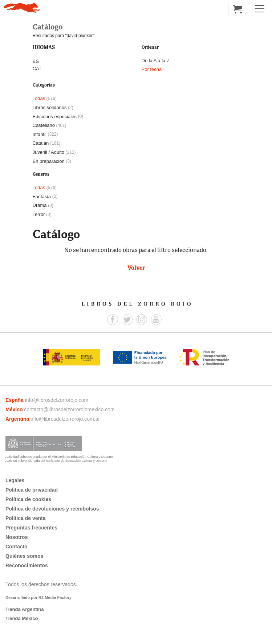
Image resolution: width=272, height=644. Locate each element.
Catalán (41, 143)
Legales (15, 480)
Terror (39, 214)
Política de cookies (28, 499)
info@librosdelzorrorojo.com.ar (65, 419)
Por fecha (152, 69)
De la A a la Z (156, 61)
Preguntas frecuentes (31, 528)
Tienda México (22, 618)
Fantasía (42, 197)
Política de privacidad (32, 490)
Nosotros (17, 537)
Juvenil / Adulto (48, 152)
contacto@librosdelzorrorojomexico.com (69, 409)
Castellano (44, 125)
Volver (136, 268)
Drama (40, 205)
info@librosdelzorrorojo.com (57, 400)
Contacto (17, 547)
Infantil (40, 134)
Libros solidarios (50, 107)
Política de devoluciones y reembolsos (52, 509)
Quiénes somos (24, 556)
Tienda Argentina (25, 609)
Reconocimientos (27, 565)
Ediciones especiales (55, 117)
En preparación (49, 161)
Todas (39, 98)
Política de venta (25, 518)
